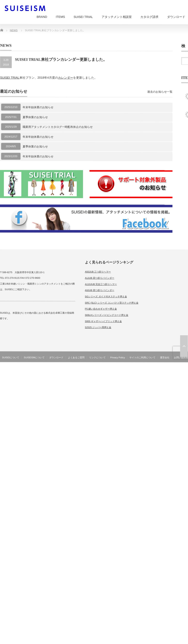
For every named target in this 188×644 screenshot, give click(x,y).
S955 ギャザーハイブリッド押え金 (103, 321)
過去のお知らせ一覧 (160, 92)
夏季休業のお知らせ (35, 117)
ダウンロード (56, 357)
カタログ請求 (149, 17)
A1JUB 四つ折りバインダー (100, 278)
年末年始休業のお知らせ (38, 107)
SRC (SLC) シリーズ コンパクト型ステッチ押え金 (112, 303)
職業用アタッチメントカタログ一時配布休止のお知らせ (58, 127)
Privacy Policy (117, 357)
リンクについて (97, 357)
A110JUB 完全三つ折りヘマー (101, 284)
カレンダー (66, 78)
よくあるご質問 (76, 357)
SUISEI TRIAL (83, 17)
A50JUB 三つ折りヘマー (98, 272)
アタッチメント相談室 (117, 17)
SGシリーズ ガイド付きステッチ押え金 (106, 296)
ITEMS (60, 17)
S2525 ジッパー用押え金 (98, 327)
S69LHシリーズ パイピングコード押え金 (107, 315)
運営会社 (165, 357)
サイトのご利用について (142, 357)
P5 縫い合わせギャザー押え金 (101, 309)
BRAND (42, 17)
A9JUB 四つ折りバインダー (100, 290)
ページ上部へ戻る (184, 346)
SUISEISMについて (34, 357)
